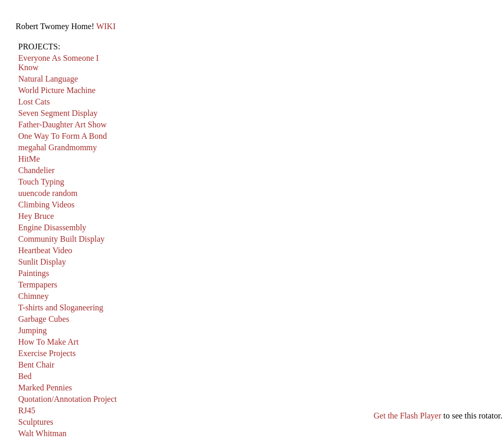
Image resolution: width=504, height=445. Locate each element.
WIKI (106, 26)
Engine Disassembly (52, 227)
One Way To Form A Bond (63, 136)
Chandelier (36, 170)
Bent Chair (36, 365)
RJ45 (27, 410)
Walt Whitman (42, 433)
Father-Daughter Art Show (62, 125)
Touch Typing (41, 182)
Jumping (32, 330)
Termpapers (38, 285)
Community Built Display (61, 239)
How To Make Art (48, 342)
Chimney (34, 296)
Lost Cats (34, 102)
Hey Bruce (36, 216)
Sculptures (36, 422)
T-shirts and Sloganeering (61, 307)
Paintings (34, 273)
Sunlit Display (42, 262)
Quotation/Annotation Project (68, 399)
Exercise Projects (47, 353)
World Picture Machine (57, 90)
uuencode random (48, 193)
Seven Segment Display (58, 113)
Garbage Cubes (44, 319)
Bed (25, 376)
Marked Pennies (45, 388)
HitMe (29, 159)
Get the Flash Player (407, 416)
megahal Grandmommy (58, 147)
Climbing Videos (47, 205)
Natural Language (48, 79)
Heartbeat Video (45, 250)
